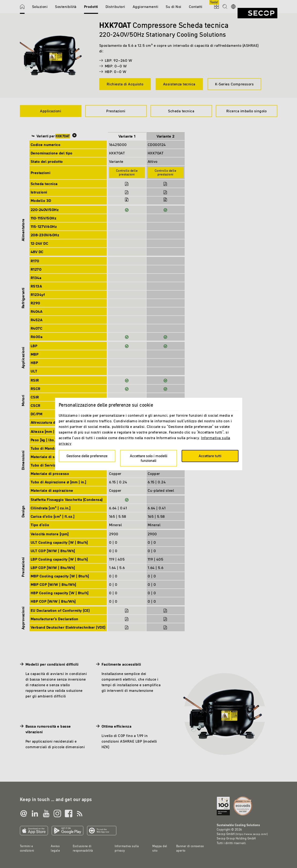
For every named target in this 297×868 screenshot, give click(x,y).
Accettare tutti (210, 456)
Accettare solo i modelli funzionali (149, 458)
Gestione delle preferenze (87, 456)
